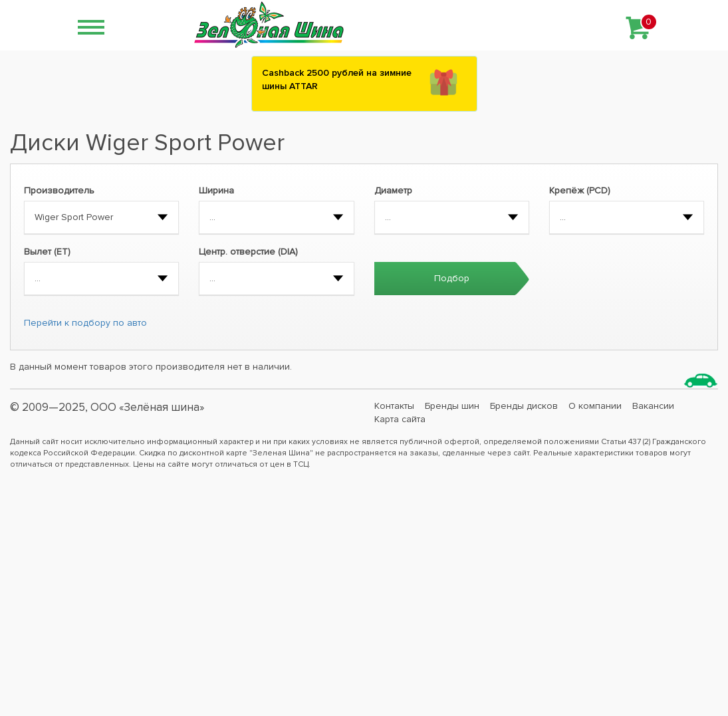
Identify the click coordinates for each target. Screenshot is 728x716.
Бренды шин (452, 406)
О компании (595, 406)
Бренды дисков (524, 406)
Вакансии (653, 406)
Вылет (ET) (47, 252)
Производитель (59, 190)
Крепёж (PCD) (580, 190)
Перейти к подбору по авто (85, 323)
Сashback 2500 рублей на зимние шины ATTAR (337, 79)
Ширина (216, 190)
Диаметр (393, 190)
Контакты (394, 406)
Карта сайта (400, 419)
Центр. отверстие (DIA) (248, 252)
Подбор (452, 278)
